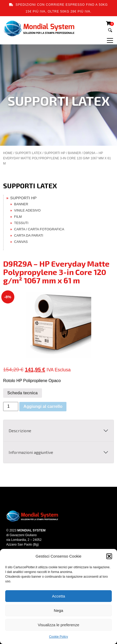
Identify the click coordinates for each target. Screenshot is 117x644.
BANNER (75, 153)
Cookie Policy (58, 637)
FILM (18, 217)
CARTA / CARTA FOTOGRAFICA (39, 229)
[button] (109, 556)
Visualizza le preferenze (58, 625)
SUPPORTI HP (55, 153)
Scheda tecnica (23, 393)
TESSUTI (21, 223)
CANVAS (21, 242)
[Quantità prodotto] (11, 406)
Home (8, 153)
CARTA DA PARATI (29, 235)
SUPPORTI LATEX (28, 153)
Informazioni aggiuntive (31, 452)
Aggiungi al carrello (43, 406)
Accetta (58, 596)
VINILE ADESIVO (27, 210)
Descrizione (20, 431)
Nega (59, 610)
